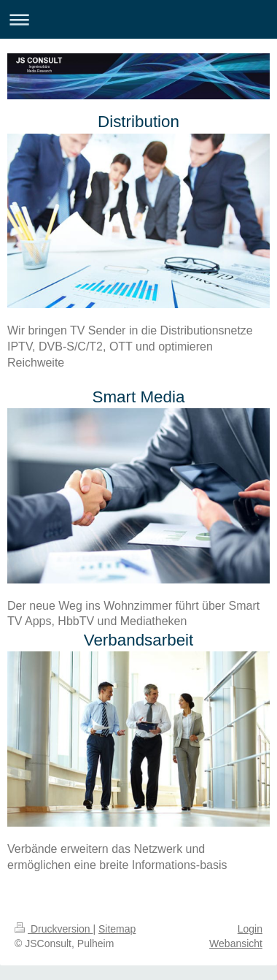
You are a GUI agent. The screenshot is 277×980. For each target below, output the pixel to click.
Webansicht (236, 943)
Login (250, 929)
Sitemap (117, 929)
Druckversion (54, 929)
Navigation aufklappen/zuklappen (138, 19)
